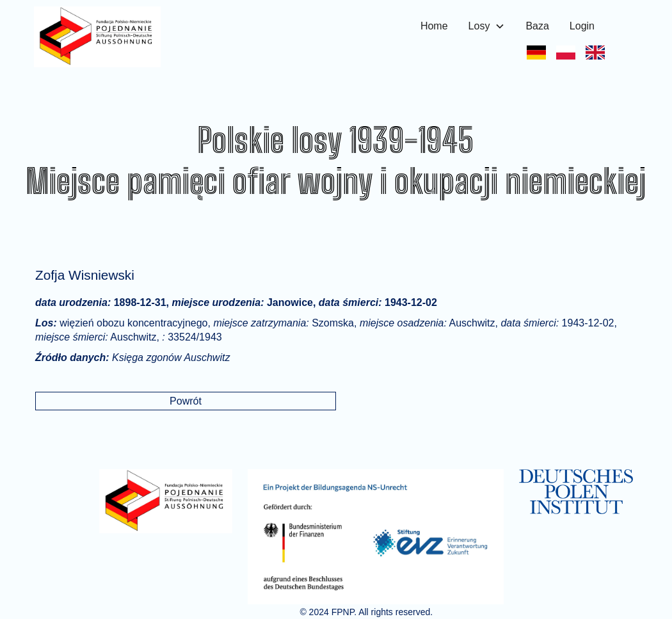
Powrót (186, 401)
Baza (537, 26)
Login (582, 26)
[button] (487, 26)
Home (434, 26)
